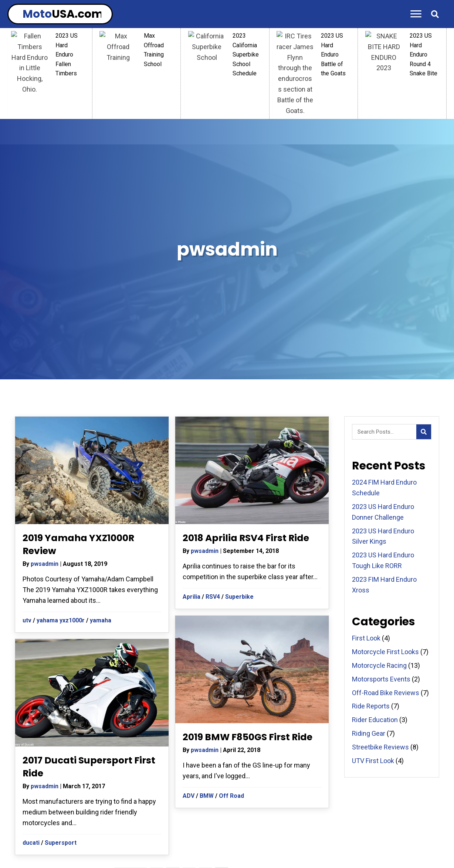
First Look (366, 494)
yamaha (101, 476)
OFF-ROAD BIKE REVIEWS (221, 831)
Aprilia (192, 452)
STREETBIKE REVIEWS (145, 831)
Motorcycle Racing (379, 521)
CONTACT (327, 831)
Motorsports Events (381, 535)
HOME (38, 817)
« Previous (131, 731)
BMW (207, 651)
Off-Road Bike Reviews (386, 548)
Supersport (61, 698)
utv (27, 476)
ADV (189, 651)
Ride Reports (371, 562)
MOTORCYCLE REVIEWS (393, 817)
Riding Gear (369, 589)
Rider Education (375, 575)
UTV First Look (373, 616)
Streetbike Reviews (380, 603)
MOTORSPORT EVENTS (186, 817)
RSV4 (213, 452)
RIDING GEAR (126, 817)
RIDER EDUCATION (253, 817)
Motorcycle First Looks (385, 507)
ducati (31, 698)
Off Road (231, 651)
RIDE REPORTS (77, 817)
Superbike (239, 452)
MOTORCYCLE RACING (319, 817)
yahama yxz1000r (61, 476)
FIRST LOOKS (284, 831)
